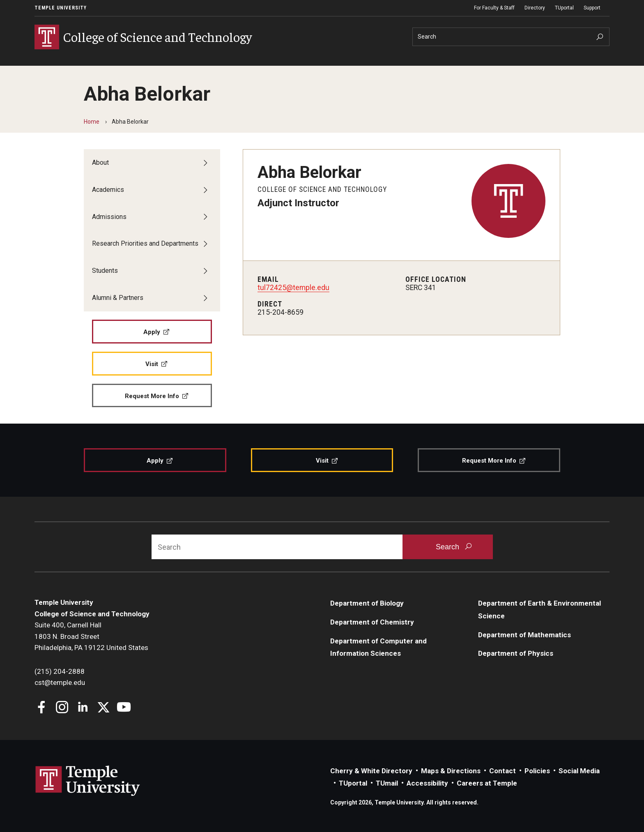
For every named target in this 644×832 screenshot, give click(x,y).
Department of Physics (516, 654)
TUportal (564, 8)
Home (92, 122)
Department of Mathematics (524, 635)
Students (105, 271)
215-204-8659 (281, 312)
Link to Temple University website (88, 781)
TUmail (387, 784)
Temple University (61, 8)
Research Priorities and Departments (145, 244)
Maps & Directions (451, 771)
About (100, 162)
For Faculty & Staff (494, 8)
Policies (537, 771)
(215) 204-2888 (60, 671)
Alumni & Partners (118, 298)
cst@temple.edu (60, 682)
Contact (503, 771)
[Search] (511, 37)
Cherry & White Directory (371, 771)
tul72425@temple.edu (293, 288)
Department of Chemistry (372, 622)
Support (592, 8)
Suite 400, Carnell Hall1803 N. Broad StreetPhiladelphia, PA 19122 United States (91, 636)
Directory (535, 8)
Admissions (109, 217)
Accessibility (427, 784)
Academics (108, 190)
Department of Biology (367, 603)
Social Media (579, 771)
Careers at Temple (487, 784)
